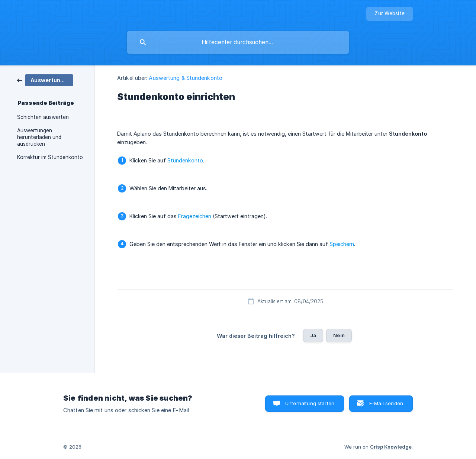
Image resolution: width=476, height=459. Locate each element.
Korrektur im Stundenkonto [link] (50, 157)
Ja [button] (313, 335)
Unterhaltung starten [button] (310, 403)
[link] (45, 80)
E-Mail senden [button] (386, 403)
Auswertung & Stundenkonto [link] (186, 78)
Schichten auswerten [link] (43, 117)
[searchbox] (238, 42)
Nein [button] (339, 335)
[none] (390, 14)
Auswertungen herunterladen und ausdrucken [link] (39, 137)
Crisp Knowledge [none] (391, 447)
